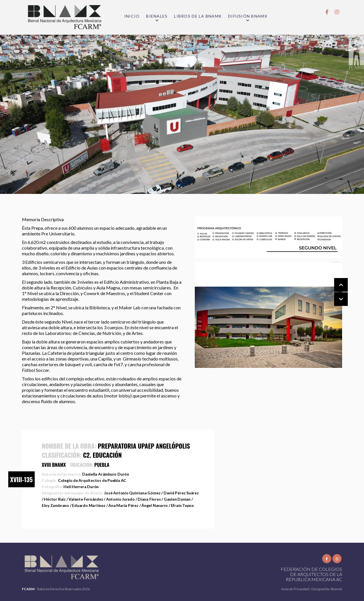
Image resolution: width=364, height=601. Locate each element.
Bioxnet (336, 589)
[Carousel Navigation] (335, 292)
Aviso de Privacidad (295, 589)
